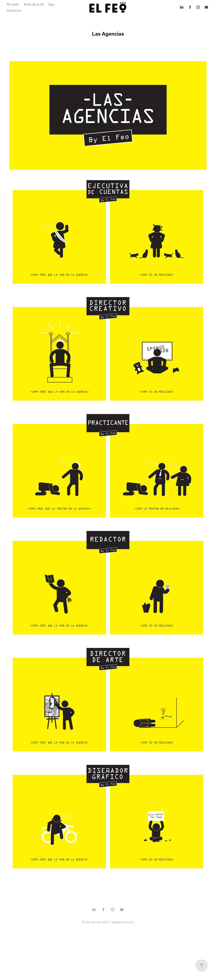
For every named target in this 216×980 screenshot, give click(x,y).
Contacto (14, 10)
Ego (51, 4)
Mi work (13, 4)
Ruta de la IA (34, 4)
